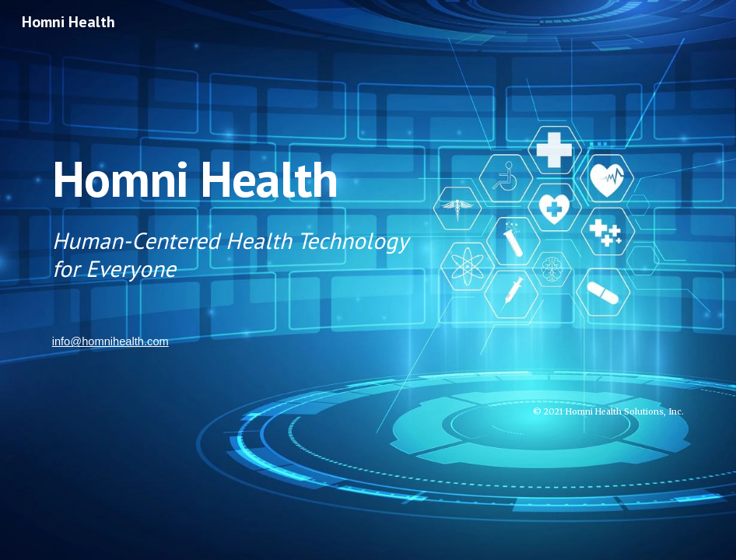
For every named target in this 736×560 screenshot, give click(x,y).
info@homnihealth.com (110, 341)
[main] (368, 211)
